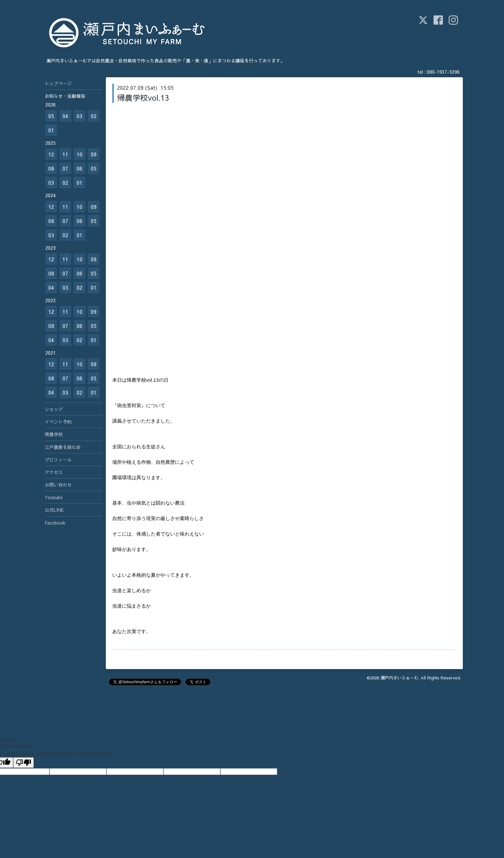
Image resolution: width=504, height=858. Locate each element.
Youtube (54, 497)
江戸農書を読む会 (63, 447)
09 (94, 154)
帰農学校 (54, 434)
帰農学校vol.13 (143, 98)
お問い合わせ (58, 485)
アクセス (54, 472)
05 (51, 116)
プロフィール (58, 460)
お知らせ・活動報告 (65, 96)
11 (65, 154)
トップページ (58, 83)
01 (51, 130)
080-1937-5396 (443, 72)
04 (65, 116)
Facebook (55, 523)
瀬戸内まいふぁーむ (399, 678)
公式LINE (54, 510)
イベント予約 (58, 422)
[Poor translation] (23, 763)
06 (79, 168)
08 (51, 168)
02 (94, 116)
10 (79, 154)
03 (79, 116)
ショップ (54, 409)
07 (65, 168)
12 (51, 154)
